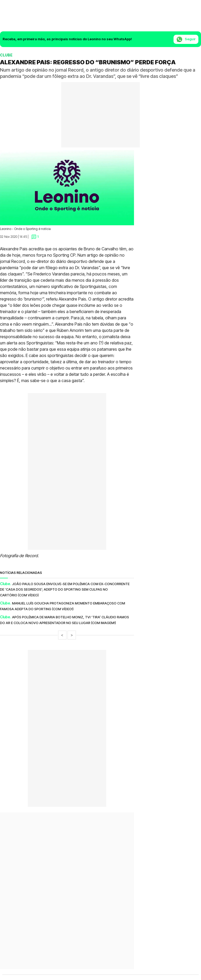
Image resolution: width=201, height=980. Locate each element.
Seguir (186, 39)
